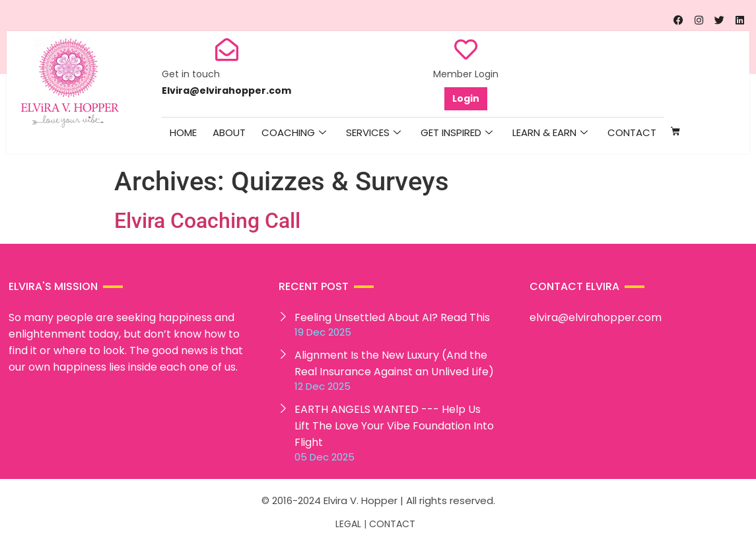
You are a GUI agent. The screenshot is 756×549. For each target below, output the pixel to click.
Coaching (294, 133)
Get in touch (191, 74)
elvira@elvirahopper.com (596, 317)
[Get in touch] (227, 49)
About (229, 132)
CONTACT (392, 524)
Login (466, 98)
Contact (632, 132)
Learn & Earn (550, 133)
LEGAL (348, 524)
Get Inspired (457, 133)
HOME (183, 132)
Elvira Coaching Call (207, 221)
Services (373, 133)
